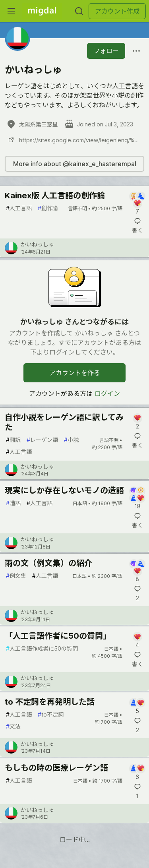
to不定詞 (51, 714)
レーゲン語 (42, 440)
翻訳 (13, 440)
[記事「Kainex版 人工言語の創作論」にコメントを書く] (137, 203)
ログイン (107, 393)
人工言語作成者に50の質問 (42, 648)
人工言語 (19, 208)
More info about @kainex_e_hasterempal (75, 164)
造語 (13, 503)
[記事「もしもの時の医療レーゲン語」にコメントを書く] (137, 772)
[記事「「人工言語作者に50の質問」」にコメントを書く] (137, 640)
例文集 (16, 576)
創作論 (48, 208)
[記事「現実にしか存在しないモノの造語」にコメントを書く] (137, 498)
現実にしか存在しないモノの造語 (64, 490)
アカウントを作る (75, 373)
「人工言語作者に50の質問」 (58, 636)
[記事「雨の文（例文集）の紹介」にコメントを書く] (137, 571)
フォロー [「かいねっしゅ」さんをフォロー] (106, 51)
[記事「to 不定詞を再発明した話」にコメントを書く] (137, 706)
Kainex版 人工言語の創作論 (55, 196)
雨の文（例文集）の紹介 (48, 563)
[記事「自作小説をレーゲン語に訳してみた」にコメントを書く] (137, 422)
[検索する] (79, 11)
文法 (13, 726)
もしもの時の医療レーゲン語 (56, 768)
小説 (71, 440)
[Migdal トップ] (42, 11)
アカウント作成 (117, 11)
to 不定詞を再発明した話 (50, 702)
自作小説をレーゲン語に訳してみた (64, 422)
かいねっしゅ (37, 244)
